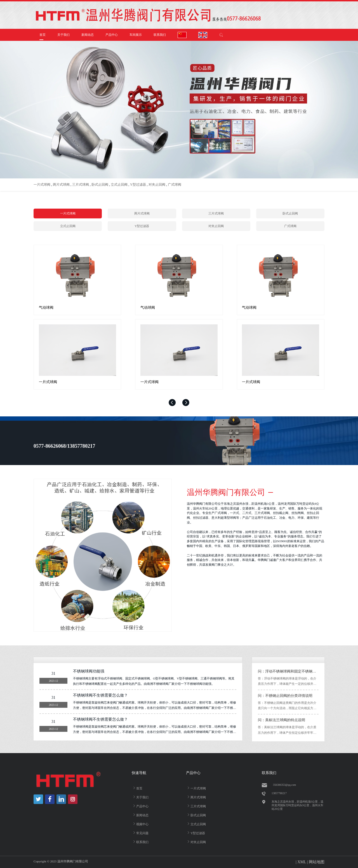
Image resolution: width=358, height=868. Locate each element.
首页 (43, 35)
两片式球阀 (61, 185)
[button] (172, 403)
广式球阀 (175, 185)
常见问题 (140, 832)
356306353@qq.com (284, 785)
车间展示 (136, 35)
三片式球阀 (81, 185)
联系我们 (160, 35)
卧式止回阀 (100, 185)
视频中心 (140, 824)
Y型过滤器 (138, 185)
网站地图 (317, 862)
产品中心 (112, 35)
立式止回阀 (119, 185)
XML (302, 862)
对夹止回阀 (157, 185)
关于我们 (63, 35)
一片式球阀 (42, 185)
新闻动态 (88, 35)
